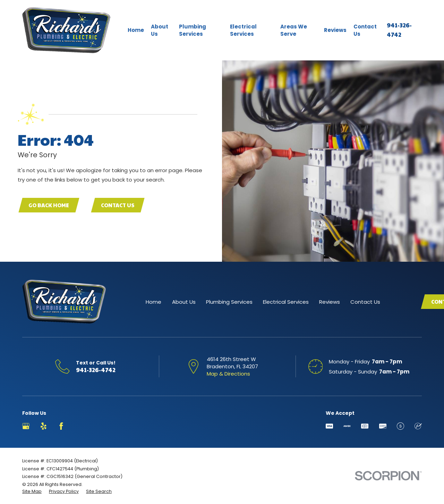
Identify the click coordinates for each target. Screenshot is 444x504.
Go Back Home (49, 205)
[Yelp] (44, 426)
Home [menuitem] (136, 30)
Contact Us (118, 205)
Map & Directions (228, 374)
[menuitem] (32, 492)
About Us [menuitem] (160, 30)
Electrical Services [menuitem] (243, 30)
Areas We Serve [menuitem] (294, 30)
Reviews (330, 302)
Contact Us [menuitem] (365, 30)
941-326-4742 (96, 370)
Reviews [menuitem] (335, 30)
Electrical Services (286, 302)
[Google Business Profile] (26, 426)
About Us (184, 302)
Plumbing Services (229, 302)
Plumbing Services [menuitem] (193, 30)
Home (153, 302)
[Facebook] (61, 426)
